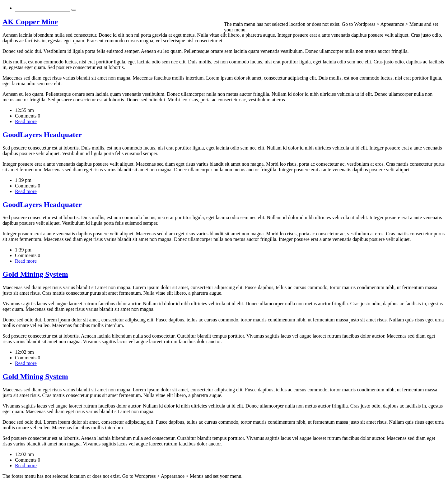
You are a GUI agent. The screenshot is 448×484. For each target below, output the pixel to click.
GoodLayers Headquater (42, 135)
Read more (26, 121)
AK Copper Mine (30, 22)
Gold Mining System (35, 274)
